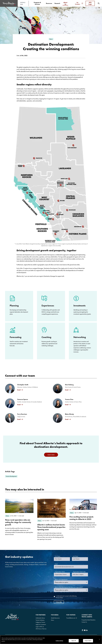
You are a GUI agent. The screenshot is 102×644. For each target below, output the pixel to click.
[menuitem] (37, 3)
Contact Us (84, 622)
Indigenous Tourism (40, 622)
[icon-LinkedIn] (87, 630)
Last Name (75, 556)
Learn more (51, 455)
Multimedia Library (40, 618)
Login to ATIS (39, 627)
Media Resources (55, 618)
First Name (57, 556)
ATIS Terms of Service (41, 629)
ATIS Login (90, 3)
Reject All (74, 641)
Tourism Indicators (40, 620)
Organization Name (60, 572)
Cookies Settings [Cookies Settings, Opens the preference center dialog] (59, 641)
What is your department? (61, 579)
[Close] (99, 639)
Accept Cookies (88, 641)
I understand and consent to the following (66, 597)
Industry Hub (23, 3)
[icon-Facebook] (82, 630)
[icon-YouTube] (85, 630)
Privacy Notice (59, 598)
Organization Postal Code (79, 572)
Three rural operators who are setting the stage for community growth (18, 522)
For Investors (79, 3)
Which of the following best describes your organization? (69, 587)
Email (19, 390)
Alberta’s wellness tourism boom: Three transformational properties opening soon (51, 527)
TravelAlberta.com (71, 618)
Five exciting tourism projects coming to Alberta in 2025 (81, 518)
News (52, 620)
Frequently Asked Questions (88, 620)
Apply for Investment (41, 624)
